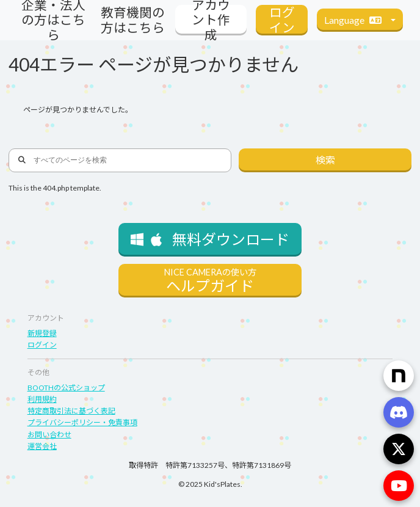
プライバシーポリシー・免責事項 (82, 422)
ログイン (42, 345)
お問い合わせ (49, 435)
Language (356, 20)
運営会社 (42, 446)
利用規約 (42, 399)
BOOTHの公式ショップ (66, 388)
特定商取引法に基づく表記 (71, 411)
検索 (325, 160)
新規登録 (42, 333)
